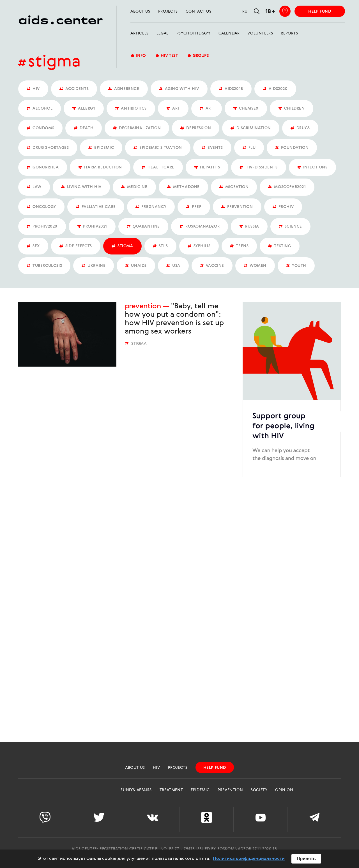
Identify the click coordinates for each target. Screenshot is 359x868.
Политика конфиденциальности (249, 859)
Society (259, 790)
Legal (163, 33)
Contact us (199, 11)
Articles (140, 33)
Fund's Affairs (136, 790)
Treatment (171, 790)
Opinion (284, 790)
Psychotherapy (194, 33)
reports (289, 33)
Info (138, 56)
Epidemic (200, 790)
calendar (229, 33)
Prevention (143, 306)
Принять (306, 859)
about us (140, 11)
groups (198, 56)
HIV (157, 768)
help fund (320, 11)
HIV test (166, 56)
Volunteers (260, 33)
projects (168, 11)
